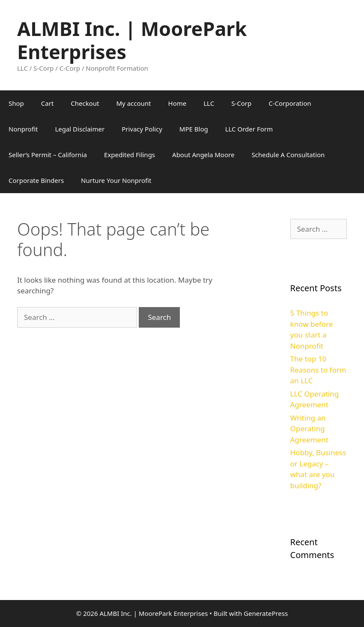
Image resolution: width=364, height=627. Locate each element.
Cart (48, 103)
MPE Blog (194, 129)
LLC (209, 103)
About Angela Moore (203, 155)
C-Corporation (290, 103)
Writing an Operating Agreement (309, 429)
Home (178, 103)
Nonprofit (23, 129)
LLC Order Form (249, 129)
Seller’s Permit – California (48, 155)
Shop (16, 103)
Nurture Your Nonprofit (116, 180)
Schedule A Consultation (288, 155)
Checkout (85, 103)
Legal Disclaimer (80, 129)
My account (134, 103)
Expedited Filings (130, 155)
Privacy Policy (142, 129)
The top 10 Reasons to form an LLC (318, 370)
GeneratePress (266, 613)
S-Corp (241, 103)
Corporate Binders (36, 180)
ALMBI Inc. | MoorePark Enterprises (132, 40)
